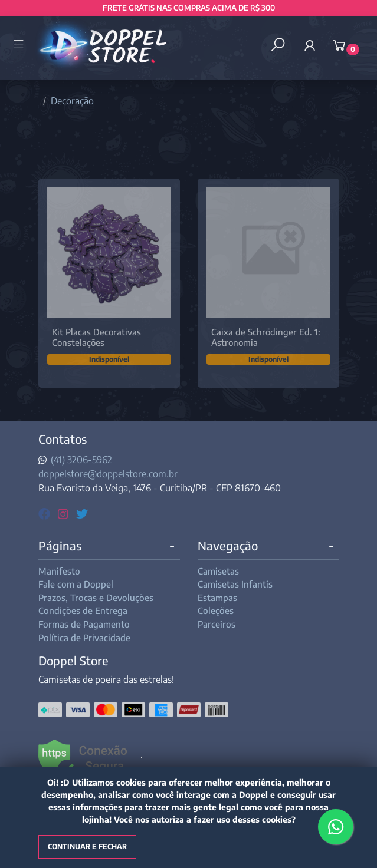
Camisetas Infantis (235, 584)
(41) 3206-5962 (81, 460)
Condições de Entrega (83, 610)
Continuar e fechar (87, 846)
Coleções (216, 610)
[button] (310, 45)
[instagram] (65, 513)
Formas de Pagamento (84, 624)
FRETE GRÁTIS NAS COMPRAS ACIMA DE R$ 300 (189, 8)
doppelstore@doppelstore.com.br (108, 474)
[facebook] (46, 513)
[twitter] (82, 513)
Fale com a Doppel (76, 584)
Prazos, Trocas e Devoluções (96, 598)
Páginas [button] (60, 545)
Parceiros (217, 624)
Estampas (217, 598)
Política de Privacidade (84, 638)
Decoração (72, 101)
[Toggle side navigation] (20, 45)
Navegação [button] (228, 545)
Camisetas (218, 571)
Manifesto (59, 571)
